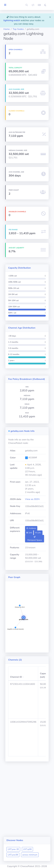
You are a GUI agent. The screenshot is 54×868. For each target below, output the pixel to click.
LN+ (38, 533)
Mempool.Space (35, 539)
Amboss (31, 528)
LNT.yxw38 (13, 855)
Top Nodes (18, 29)
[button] (27, 5)
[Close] (50, 17)
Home (7, 29)
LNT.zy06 (27, 849)
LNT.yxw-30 (13, 849)
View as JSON (32, 499)
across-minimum (30, 855)
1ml (29, 533)
